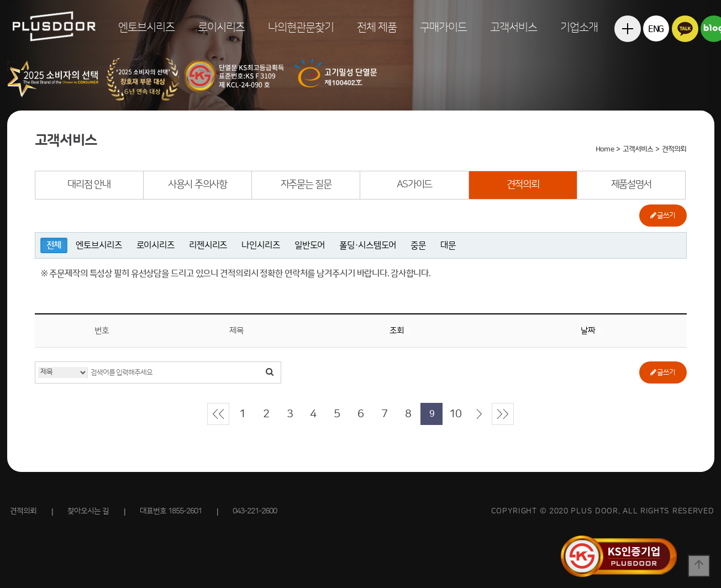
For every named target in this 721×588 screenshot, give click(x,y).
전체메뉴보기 (627, 55)
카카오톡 (685, 28)
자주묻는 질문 (306, 185)
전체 (54, 245)
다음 (479, 414)
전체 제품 (377, 28)
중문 (418, 245)
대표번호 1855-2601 (171, 511)
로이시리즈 (221, 28)
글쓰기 (663, 216)
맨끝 (503, 414)
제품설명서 (631, 185)
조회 (400, 331)
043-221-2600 (255, 511)
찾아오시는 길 (88, 511)
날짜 (591, 331)
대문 (448, 245)
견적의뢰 (523, 185)
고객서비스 (514, 28)
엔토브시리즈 (146, 28)
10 (455, 414)
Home (604, 149)
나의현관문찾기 (301, 28)
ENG (656, 29)
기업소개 (579, 28)
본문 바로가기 (0, 0)
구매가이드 (443, 28)
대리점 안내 (89, 185)
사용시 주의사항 (198, 185)
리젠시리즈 (208, 245)
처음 (218, 414)
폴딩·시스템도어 (368, 245)
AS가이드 (415, 185)
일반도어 (310, 245)
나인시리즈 (260, 245)
